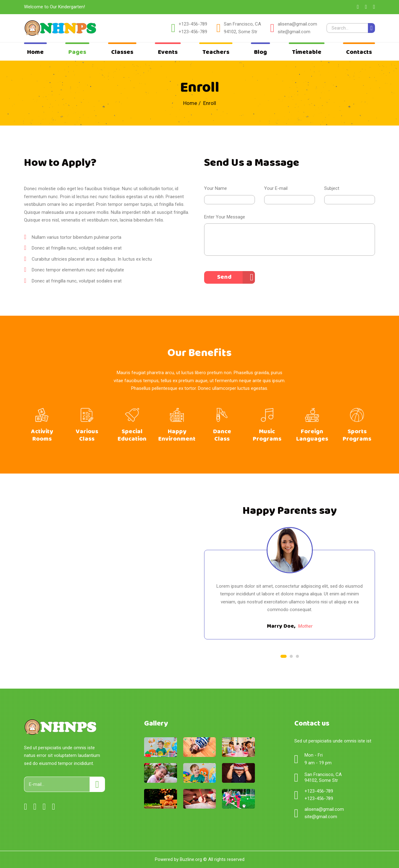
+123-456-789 (193, 24)
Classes (122, 52)
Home (35, 52)
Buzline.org (191, 859)
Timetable (307, 52)
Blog (260, 52)
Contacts (359, 52)
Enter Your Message (225, 217)
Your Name (216, 188)
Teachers (216, 52)
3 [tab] (297, 656)
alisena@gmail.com (297, 24)
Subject (332, 188)
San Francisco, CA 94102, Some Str (242, 28)
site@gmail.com (294, 32)
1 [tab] (284, 656)
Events (168, 52)
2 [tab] (291, 656)
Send (224, 277)
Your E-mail (276, 188)
